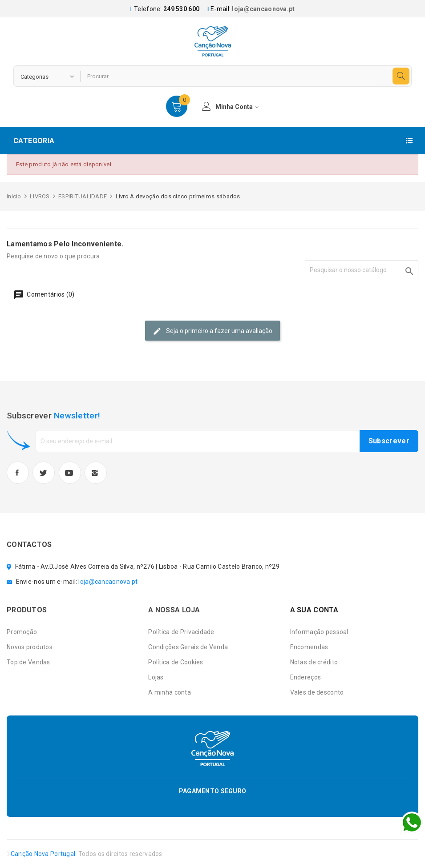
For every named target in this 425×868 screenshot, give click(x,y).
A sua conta (314, 610)
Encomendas (309, 647)
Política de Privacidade (181, 632)
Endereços (306, 677)
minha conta (231, 106)
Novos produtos (30, 647)
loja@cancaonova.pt (263, 9)
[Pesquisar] (362, 270)
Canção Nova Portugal (43, 854)
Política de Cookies (176, 662)
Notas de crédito (314, 662)
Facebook (18, 473)
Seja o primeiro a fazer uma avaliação (212, 331)
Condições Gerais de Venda (188, 647)
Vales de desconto (317, 692)
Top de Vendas (28, 662)
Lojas (156, 677)
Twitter (44, 473)
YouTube (70, 473)
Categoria (34, 141)
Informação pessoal (319, 632)
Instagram (96, 473)
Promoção (22, 632)
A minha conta (170, 692)
